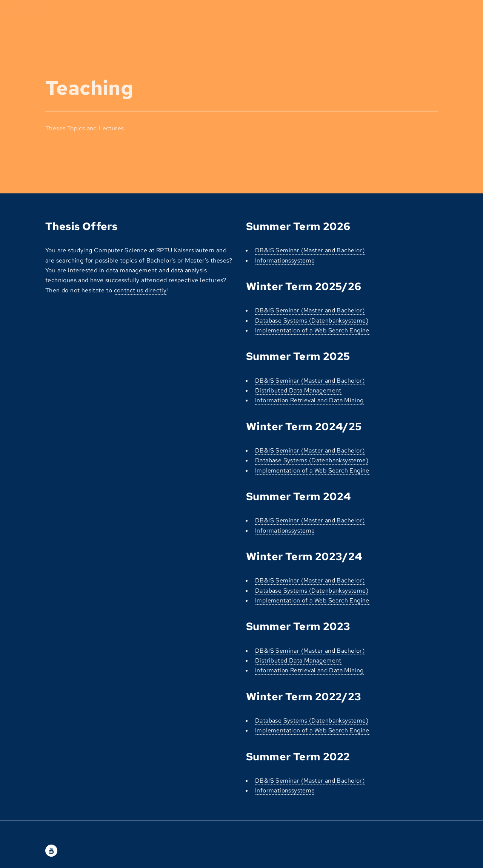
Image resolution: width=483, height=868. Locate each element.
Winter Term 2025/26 (304, 286)
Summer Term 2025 (298, 356)
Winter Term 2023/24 (304, 556)
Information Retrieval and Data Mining (309, 400)
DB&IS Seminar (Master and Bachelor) (310, 250)
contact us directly (140, 290)
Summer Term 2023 (298, 626)
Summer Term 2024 (298, 496)
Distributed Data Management (298, 390)
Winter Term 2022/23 (304, 697)
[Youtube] (51, 851)
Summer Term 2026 (298, 226)
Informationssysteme (285, 260)
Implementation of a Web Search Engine (312, 330)
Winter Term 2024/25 (304, 426)
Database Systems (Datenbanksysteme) (312, 320)
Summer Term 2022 (298, 757)
